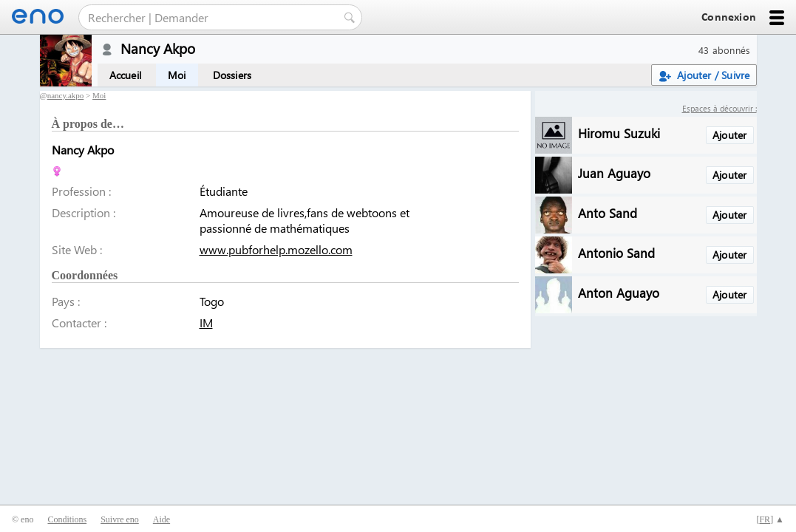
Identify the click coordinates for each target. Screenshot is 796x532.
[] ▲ (770, 519)
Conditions (67, 519)
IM (206, 323)
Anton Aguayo (619, 292)
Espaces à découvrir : (720, 108)
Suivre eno (120, 519)
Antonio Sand (616, 252)
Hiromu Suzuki (619, 133)
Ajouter (729, 135)
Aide (161, 519)
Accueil (125, 75)
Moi (177, 75)
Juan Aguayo (614, 173)
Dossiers (232, 75)
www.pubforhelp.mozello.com (276, 249)
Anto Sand (608, 212)
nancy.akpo (66, 95)
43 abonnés (725, 50)
